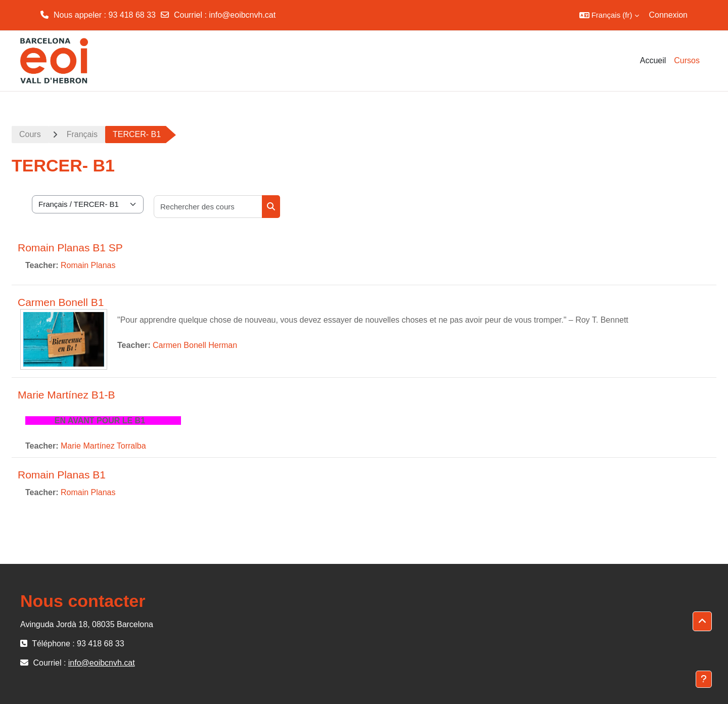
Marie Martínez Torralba (103, 446)
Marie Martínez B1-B (66, 395)
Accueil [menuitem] (653, 60)
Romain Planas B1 (62, 475)
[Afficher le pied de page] (704, 679)
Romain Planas (88, 265)
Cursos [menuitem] (687, 60)
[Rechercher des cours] (208, 207)
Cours (30, 134)
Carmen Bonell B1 (61, 302)
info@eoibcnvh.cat (242, 15)
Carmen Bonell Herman (195, 345)
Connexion (669, 15)
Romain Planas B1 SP (70, 248)
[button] (609, 15)
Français (82, 134)
